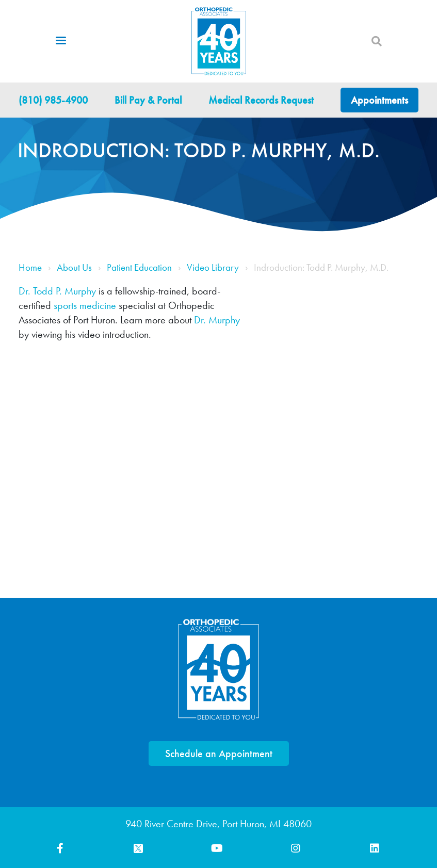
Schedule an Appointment (219, 754)
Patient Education (139, 268)
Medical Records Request (261, 100)
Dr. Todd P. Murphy (57, 291)
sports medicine (85, 305)
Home (30, 268)
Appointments (379, 100)
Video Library (213, 268)
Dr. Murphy (217, 320)
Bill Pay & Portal (148, 100)
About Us (74, 268)
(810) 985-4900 (53, 100)
